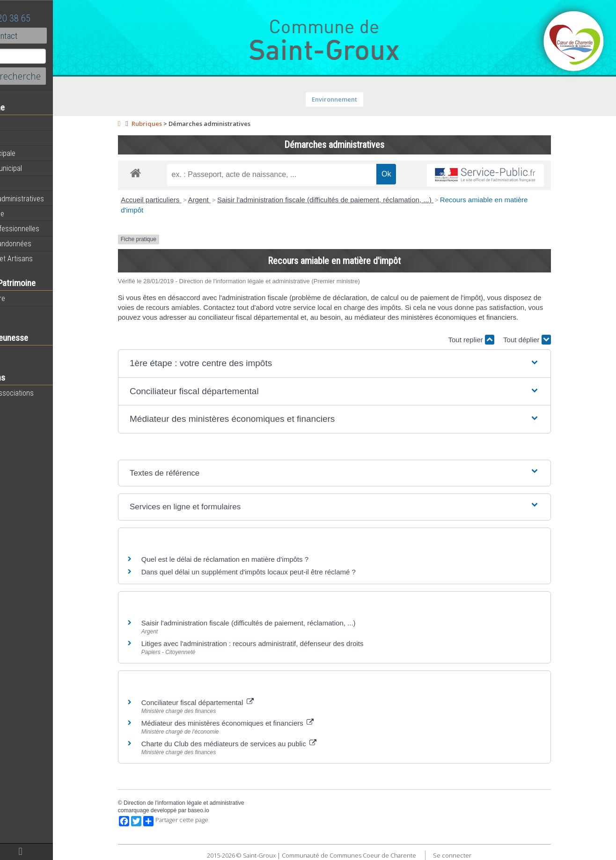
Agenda (20, 138)
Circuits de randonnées (43, 243)
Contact (51, 36)
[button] (360, 364)
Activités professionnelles (47, 228)
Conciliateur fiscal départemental (223, 702)
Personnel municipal (39, 168)
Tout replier (496, 340)
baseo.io (224, 810)
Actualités (23, 123)
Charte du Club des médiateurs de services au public (254, 744)
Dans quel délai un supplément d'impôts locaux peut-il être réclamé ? (274, 572)
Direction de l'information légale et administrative (209, 803)
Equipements (28, 183)
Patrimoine (24, 313)
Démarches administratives (50, 198)
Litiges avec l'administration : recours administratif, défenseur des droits (278, 643)
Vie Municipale (30, 213)
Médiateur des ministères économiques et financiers (253, 723)
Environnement (360, 99)
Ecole (16, 353)
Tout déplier (552, 340)
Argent (224, 200)
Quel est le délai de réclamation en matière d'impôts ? (250, 559)
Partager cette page (201, 821)
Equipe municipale (35, 153)
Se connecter (477, 855)
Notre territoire (30, 298)
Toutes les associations (44, 393)
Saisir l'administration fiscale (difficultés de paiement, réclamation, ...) (351, 200)
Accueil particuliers (176, 200)
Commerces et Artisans (44, 258)
